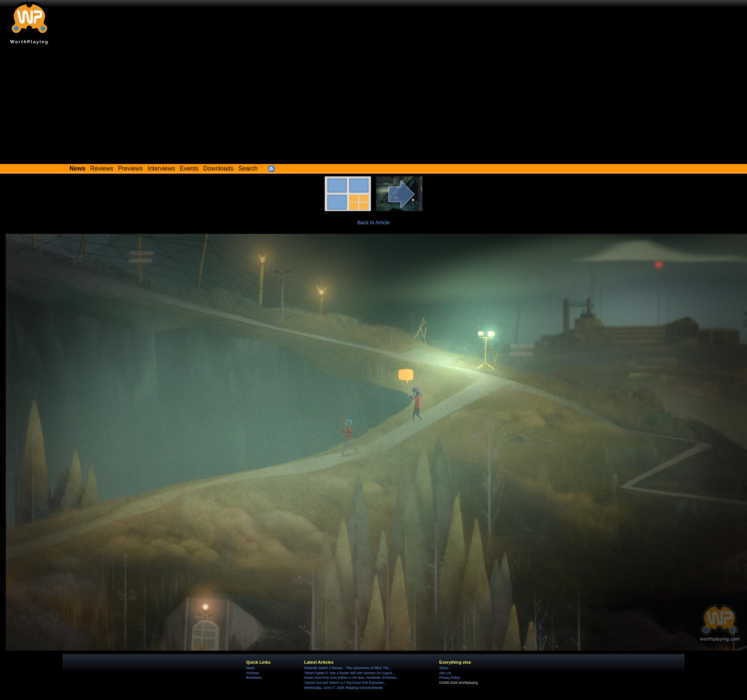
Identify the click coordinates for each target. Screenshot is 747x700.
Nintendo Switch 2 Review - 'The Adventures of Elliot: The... (348, 668)
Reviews (102, 168)
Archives (253, 673)
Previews (130, 168)
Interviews (161, 168)
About (444, 668)
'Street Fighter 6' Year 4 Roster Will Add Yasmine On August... (350, 673)
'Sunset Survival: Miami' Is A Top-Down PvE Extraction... (345, 683)
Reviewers (254, 678)
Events (189, 168)
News (250, 668)
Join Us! (445, 673)
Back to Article (374, 222)
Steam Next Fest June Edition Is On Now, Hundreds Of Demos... (352, 678)
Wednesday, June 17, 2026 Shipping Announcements (343, 688)
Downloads (219, 168)
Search (248, 168)
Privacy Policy (450, 678)
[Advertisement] (374, 106)
